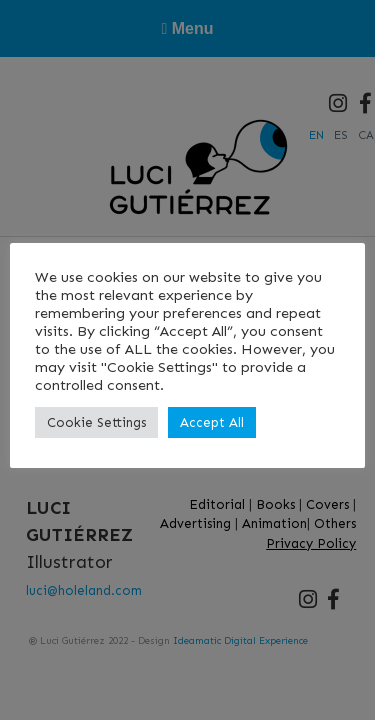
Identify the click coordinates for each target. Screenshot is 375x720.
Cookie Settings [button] (96, 422)
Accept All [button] (212, 422)
